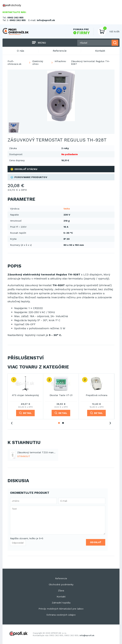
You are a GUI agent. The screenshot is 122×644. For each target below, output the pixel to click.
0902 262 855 (15, 17)
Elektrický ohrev (38, 63)
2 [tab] (63, 423)
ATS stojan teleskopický (25, 395)
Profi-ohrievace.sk (14, 63)
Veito (67, 209)
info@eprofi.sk (46, 20)
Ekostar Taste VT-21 (61, 395)
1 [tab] (59, 423)
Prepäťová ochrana (97, 395)
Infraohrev (60, 61)
